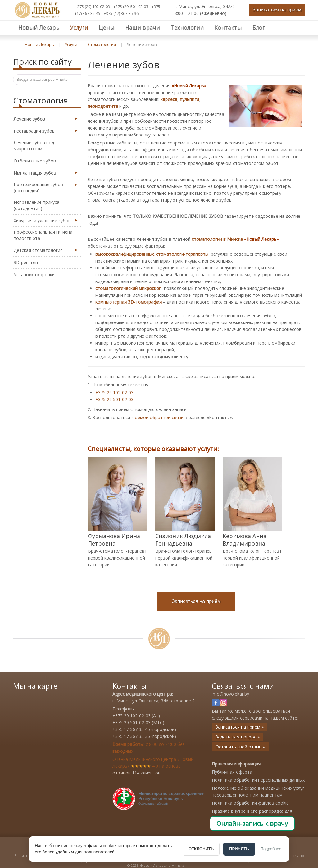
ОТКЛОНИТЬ (201, 849)
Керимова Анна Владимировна (245, 540)
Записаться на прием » (240, 727)
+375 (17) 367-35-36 (121, 13)
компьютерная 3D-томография (129, 302)
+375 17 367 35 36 (131, 736)
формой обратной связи (157, 417)
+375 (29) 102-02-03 (93, 7)
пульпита (190, 99)
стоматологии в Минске (217, 239)
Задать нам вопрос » (238, 737)
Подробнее (271, 849)
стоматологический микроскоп (128, 288)
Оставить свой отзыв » (240, 747)
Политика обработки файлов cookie (250, 803)
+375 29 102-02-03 (114, 393)
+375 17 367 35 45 (131, 729)
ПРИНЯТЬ (239, 849)
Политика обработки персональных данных (258, 780)
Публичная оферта (232, 772)
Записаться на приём (277, 10)
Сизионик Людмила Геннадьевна (183, 540)
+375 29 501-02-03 (114, 399)
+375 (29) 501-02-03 (131, 7)
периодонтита (103, 106)
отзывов (122, 773)
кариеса (169, 99)
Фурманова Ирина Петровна (114, 540)
